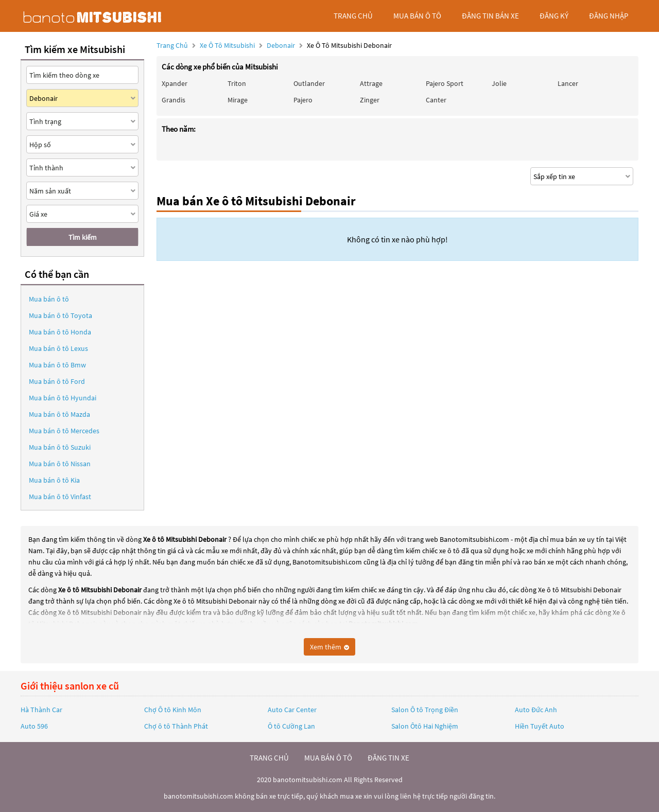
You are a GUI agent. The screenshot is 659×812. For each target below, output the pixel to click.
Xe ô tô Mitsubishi (227, 45)
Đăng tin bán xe (490, 16)
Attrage (371, 83)
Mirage (238, 100)
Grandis (174, 100)
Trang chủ (172, 45)
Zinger (370, 100)
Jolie (499, 83)
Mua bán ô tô (49, 299)
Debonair (282, 45)
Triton (237, 83)
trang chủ (353, 16)
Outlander (309, 83)
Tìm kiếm (83, 237)
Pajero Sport (445, 83)
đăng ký (554, 16)
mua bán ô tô (417, 16)
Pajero (303, 100)
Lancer (568, 83)
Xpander (175, 83)
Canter (436, 100)
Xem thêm (329, 647)
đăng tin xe (388, 758)
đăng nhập (609, 16)
